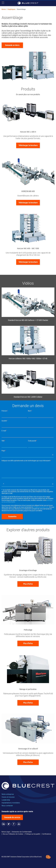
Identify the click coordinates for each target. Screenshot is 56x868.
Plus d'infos (28, 584)
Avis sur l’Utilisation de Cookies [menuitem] (13, 834)
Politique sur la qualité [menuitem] (33, 834)
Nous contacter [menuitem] (7, 806)
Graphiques (11, 9)
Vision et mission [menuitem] (8, 797)
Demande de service (12, 817)
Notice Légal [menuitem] (6, 832)
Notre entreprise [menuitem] (8, 794)
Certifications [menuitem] (47, 834)
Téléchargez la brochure (28, 145)
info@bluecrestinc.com (41, 507)
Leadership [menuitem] (6, 800)
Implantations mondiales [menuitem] (11, 803)
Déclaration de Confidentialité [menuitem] (22, 832)
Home (4, 9)
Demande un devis (12, 45)
